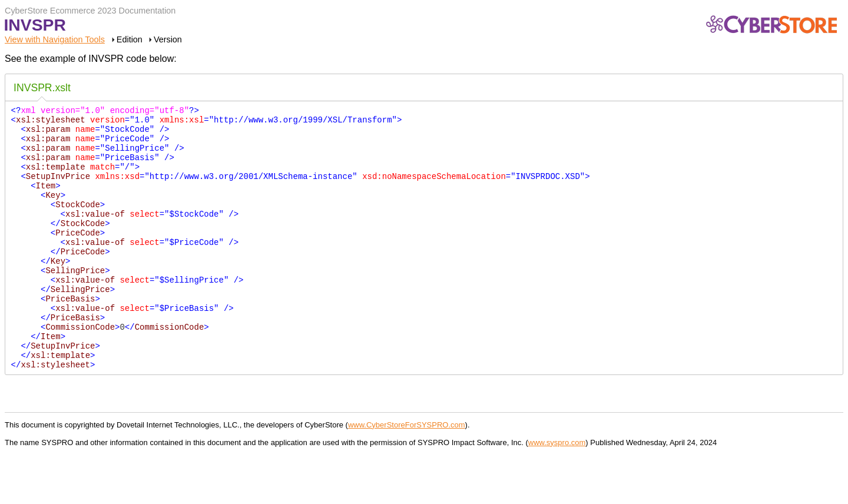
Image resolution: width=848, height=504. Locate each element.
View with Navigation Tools (55, 39)
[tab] (42, 89)
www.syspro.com (557, 492)
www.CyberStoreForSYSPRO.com (407, 474)
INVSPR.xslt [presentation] (42, 88)
